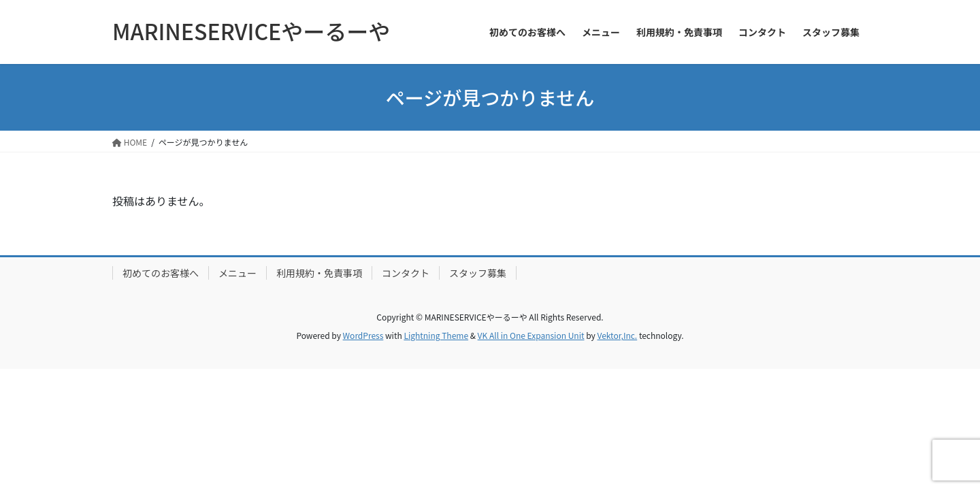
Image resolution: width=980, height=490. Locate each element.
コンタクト (406, 273)
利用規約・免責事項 (319, 273)
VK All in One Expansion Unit (531, 335)
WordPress (363, 335)
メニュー (238, 273)
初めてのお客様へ (161, 273)
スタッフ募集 (478, 273)
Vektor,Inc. (617, 335)
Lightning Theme (436, 335)
